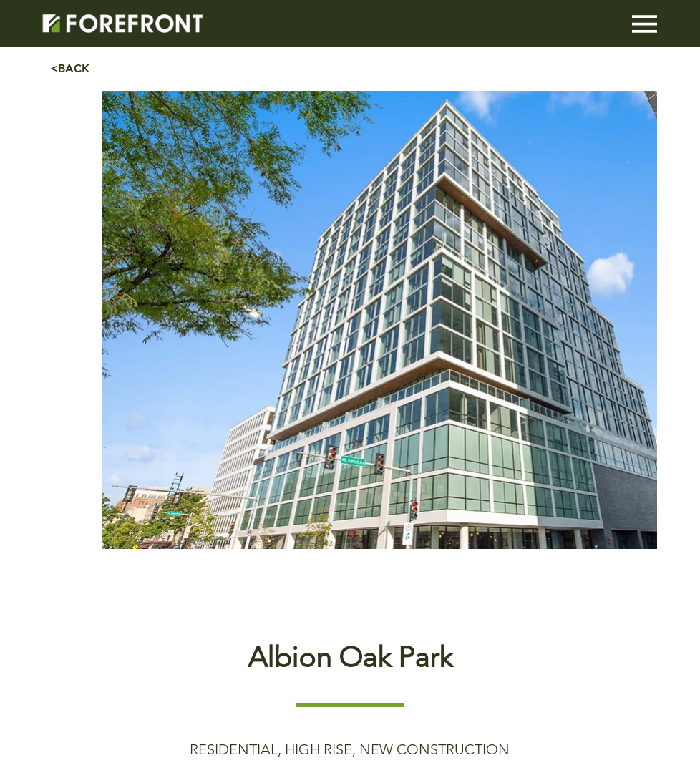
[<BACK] (101, 69)
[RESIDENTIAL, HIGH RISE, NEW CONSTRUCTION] (350, 749)
